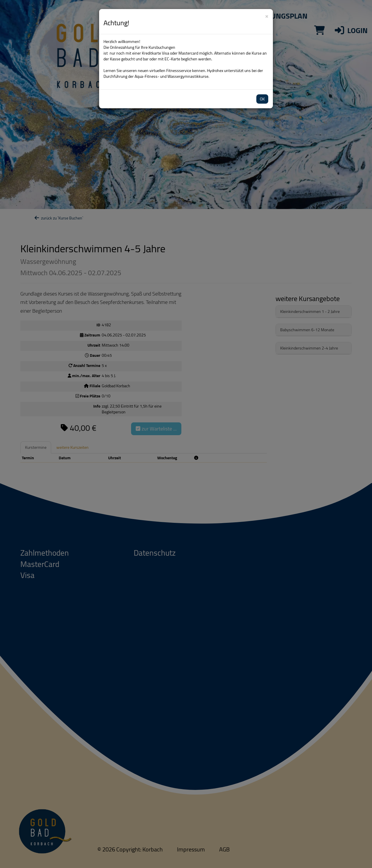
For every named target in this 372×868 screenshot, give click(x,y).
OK (262, 99)
